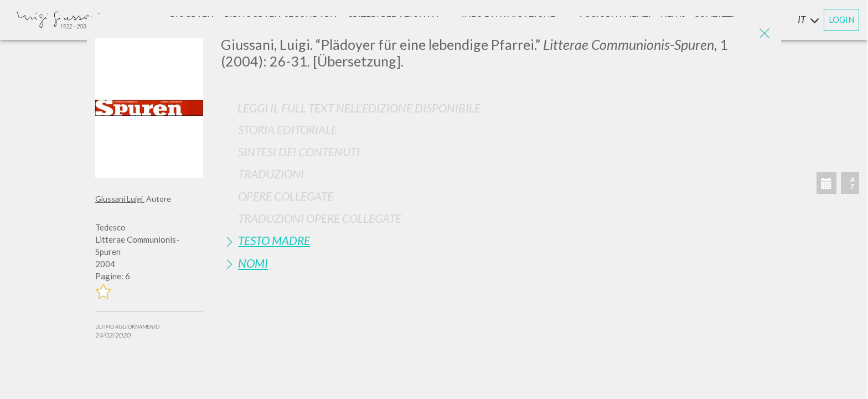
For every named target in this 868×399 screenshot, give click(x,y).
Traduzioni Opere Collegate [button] (320, 218)
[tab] (497, 129)
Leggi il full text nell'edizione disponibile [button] (359, 108)
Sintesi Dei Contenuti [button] (299, 152)
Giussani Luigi (120, 199)
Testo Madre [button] (274, 240)
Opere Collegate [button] (286, 196)
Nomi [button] (253, 263)
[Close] (764, 33)
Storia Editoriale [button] (288, 129)
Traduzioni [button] (271, 174)
